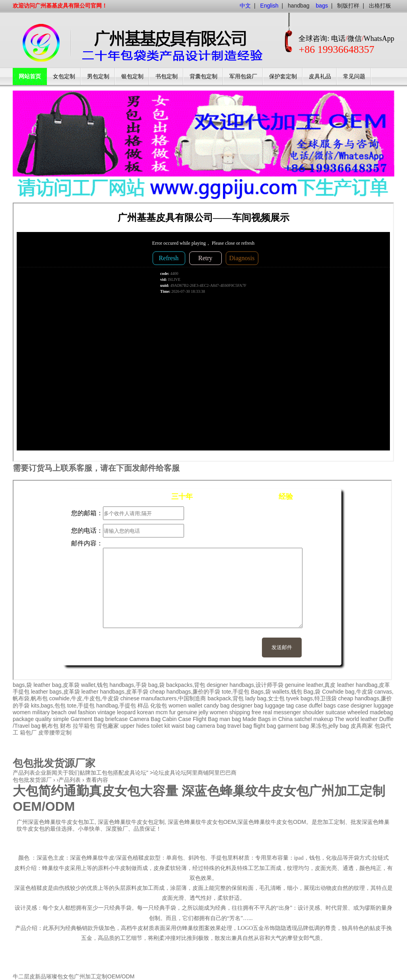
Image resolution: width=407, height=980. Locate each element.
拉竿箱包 (84, 726)
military (41, 712)
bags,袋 (22, 685)
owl (72, 712)
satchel (303, 719)
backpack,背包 (226, 698)
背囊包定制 (203, 76)
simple (61, 719)
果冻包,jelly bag (330, 726)
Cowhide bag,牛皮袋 (347, 692)
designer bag (247, 706)
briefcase (117, 719)
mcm (162, 712)
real (267, 712)
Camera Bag (145, 719)
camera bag (211, 726)
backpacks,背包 (186, 685)
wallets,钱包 (287, 692)
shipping (240, 712)
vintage (106, 712)
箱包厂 (28, 733)
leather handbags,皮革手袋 (115, 692)
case (301, 706)
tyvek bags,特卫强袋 (311, 698)
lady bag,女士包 (265, 698)
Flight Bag (205, 719)
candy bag (217, 706)
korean (146, 712)
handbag (299, 6)
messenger (287, 712)
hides (143, 726)
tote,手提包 (235, 692)
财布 (66, 726)
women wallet (185, 706)
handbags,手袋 (128, 685)
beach (59, 712)
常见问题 (354, 76)
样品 (143, 706)
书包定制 (167, 76)
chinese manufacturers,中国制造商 (163, 698)
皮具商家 (362, 726)
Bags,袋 (261, 692)
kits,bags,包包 (48, 706)
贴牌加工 (91, 773)
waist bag (183, 726)
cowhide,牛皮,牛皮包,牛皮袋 (84, 698)
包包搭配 (113, 773)
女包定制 (64, 76)
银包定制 (132, 76)
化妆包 (159, 706)
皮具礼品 (320, 76)
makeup (323, 719)
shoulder (313, 712)
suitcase (336, 712)
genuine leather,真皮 (310, 685)
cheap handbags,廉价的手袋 (185, 692)
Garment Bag (87, 719)
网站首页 (30, 76)
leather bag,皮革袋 (56, 685)
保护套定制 (283, 76)
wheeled (358, 712)
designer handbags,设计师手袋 (245, 685)
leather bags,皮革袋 (55, 692)
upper (128, 726)
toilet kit (160, 726)
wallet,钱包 (95, 685)
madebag (381, 712)
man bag (230, 719)
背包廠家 (108, 726)
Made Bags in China (267, 719)
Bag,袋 (312, 692)
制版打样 (348, 6)
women (22, 712)
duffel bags (322, 706)
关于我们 (68, 773)
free (256, 712)
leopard (126, 712)
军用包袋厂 (243, 76)
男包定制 (98, 76)
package (23, 719)
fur (172, 712)
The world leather (356, 719)
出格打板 (380, 6)
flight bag (265, 726)
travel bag (239, 726)
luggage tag (279, 706)
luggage (384, 706)
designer (361, 706)
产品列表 (70, 780)
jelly (203, 712)
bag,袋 (156, 685)
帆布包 (50, 726)
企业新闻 (46, 773)
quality (43, 719)
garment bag (293, 726)
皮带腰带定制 (55, 733)
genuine (187, 712)
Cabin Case (177, 719)
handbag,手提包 (116, 706)
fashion (87, 712)
